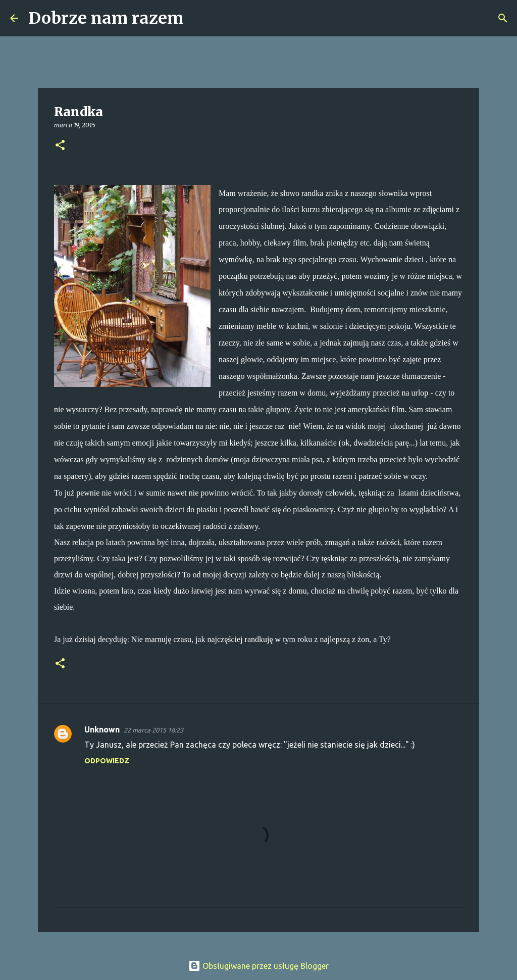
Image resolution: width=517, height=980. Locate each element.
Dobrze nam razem (106, 18)
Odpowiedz (107, 761)
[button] (60, 146)
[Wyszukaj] (197, 18)
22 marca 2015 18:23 (153, 730)
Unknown (102, 729)
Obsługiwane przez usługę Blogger (258, 966)
